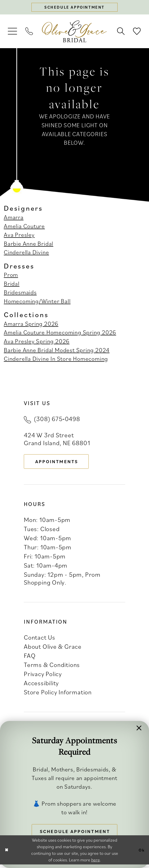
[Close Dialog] (7, 853)
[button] (13, 32)
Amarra (14, 218)
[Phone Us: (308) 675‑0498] (30, 32)
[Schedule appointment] (74, 8)
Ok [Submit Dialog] (141, 853)
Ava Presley (19, 236)
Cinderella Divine (26, 253)
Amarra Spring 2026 (31, 325)
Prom (11, 276)
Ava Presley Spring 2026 (37, 342)
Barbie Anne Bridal (29, 245)
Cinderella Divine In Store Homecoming (56, 360)
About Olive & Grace (53, 649)
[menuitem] (13, 32)
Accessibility (41, 685)
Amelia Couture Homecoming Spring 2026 (60, 333)
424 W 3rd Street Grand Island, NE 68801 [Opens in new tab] (57, 440)
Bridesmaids (20, 293)
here (96, 863)
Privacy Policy (43, 676)
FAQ (30, 658)
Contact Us (40, 639)
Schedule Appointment (77, 830)
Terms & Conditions (52, 667)
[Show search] (121, 32)
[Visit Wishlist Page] (137, 32)
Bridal (12, 285)
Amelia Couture (24, 227)
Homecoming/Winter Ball (37, 302)
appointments (60, 463)
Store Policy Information (58, 694)
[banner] (74, 32)
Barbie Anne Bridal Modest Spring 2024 (57, 351)
